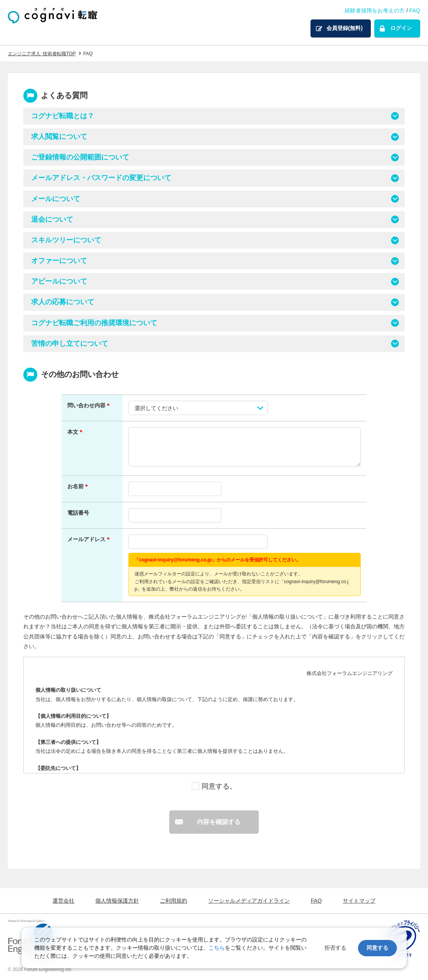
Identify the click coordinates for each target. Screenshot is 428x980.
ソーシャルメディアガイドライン (249, 901)
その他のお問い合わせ (80, 374)
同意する (377, 948)
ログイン (401, 28)
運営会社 (63, 901)
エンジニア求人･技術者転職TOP (42, 54)
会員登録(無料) (345, 28)
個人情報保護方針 (117, 901)
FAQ (415, 11)
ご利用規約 (174, 901)
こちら (217, 948)
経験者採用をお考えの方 (375, 11)
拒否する (335, 948)
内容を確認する (219, 822)
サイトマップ (359, 901)
